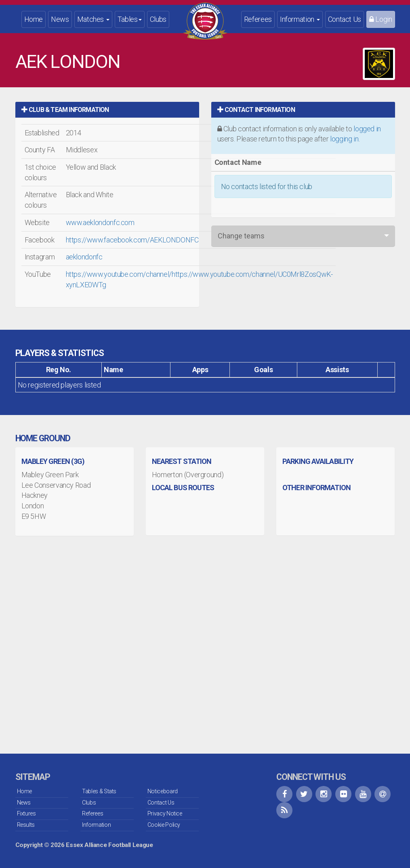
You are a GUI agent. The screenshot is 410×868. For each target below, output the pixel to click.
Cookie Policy (164, 825)
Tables (130, 19)
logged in (367, 129)
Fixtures (26, 813)
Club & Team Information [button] (65, 110)
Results (26, 825)
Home (34, 19)
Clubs (158, 19)
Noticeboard (163, 791)
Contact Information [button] (256, 110)
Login (381, 19)
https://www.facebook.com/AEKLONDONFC (132, 240)
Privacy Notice (165, 813)
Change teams (241, 236)
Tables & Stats (99, 791)
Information (300, 19)
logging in (344, 139)
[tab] (107, 110)
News (60, 19)
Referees (258, 19)
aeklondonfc (84, 257)
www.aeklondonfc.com (100, 222)
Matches (93, 19)
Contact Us (345, 19)
